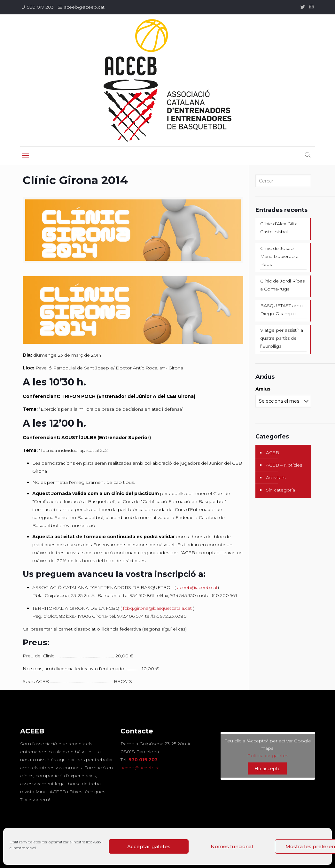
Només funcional (232, 846)
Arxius (263, 389)
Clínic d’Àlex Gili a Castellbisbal (279, 228)
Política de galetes (268, 755)
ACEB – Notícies (284, 465)
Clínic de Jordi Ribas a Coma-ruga (282, 285)
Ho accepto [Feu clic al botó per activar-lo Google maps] (268, 768)
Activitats (276, 477)
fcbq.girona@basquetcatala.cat (157, 608)
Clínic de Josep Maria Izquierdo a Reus (279, 256)
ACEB (273, 453)
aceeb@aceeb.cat (84, 7)
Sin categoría (280, 490)
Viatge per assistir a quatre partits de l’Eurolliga (282, 338)
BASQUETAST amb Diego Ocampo (281, 310)
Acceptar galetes (149, 846)
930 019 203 (40, 7)
